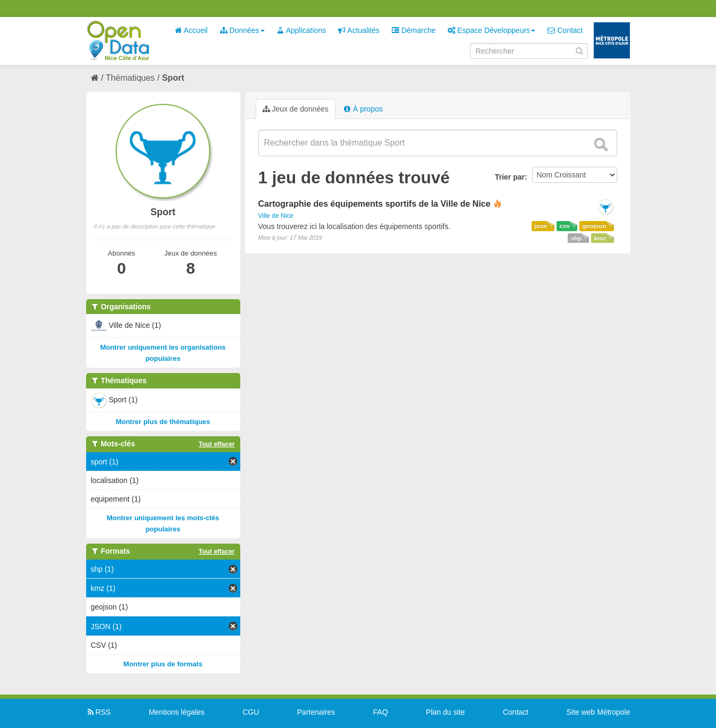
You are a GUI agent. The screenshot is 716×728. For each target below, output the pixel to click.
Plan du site (445, 712)
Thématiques (130, 78)
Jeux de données (296, 109)
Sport (173, 78)
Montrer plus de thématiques (163, 422)
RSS (99, 712)
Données (242, 30)
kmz (600, 238)
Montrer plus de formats (163, 664)
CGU (251, 712)
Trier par (510, 177)
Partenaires (316, 712)
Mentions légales (177, 712)
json (541, 226)
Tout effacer (217, 444)
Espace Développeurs (491, 30)
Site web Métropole (599, 712)
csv (565, 226)
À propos (363, 109)
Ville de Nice (276, 216)
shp (576, 238)
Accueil (191, 30)
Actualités (359, 30)
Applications (302, 30)
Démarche (414, 30)
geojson (594, 226)
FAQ (381, 712)
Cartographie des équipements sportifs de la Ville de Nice (374, 204)
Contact (565, 30)
